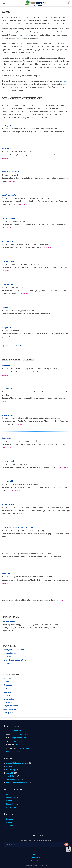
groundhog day (10, 653)
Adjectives (8, 678)
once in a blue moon (11, 172)
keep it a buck (8, 461)
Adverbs (8, 692)
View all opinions (13, 752)
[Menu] (4, 3)
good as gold (7, 481)
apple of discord (13, 779)
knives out (7, 366)
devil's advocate (9, 195)
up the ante (9, 663)
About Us (36, 854)
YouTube (10, 825)
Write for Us (11, 794)
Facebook (10, 819)
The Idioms (43, 865)
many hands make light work (16, 660)
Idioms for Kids (12, 804)
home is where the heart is (17, 783)
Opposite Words (11, 709)
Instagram (10, 822)
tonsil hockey (8, 415)
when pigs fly (8, 241)
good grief (18, 731)
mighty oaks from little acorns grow (18, 528)
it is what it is (23, 748)
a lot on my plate (21, 734)
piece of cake (8, 149)
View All (5, 597)
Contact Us (36, 858)
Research (10, 801)
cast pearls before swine (14, 650)
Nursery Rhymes (13, 807)
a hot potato (7, 126)
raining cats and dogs (12, 218)
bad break (6, 551)
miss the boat (8, 284)
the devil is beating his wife (17, 763)
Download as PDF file (12, 346)
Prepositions (9, 695)
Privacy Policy (36, 861)
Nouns (7, 682)
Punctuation (9, 699)
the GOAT (6, 574)
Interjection (9, 713)
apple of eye (7, 307)
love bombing (8, 389)
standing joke (8, 504)
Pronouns (8, 685)
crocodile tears (8, 261)
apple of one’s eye (19, 738)
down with (6, 438)
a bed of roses (12, 776)
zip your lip (7, 328)
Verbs (7, 689)
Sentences (8, 702)
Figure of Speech (11, 706)
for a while (9, 657)
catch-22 (10, 773)
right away (64, 81)
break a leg (11, 770)
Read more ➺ (7, 135)
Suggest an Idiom (13, 798)
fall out (19, 745)
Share (69, 849)
